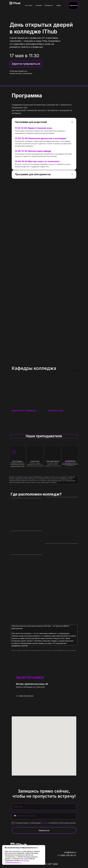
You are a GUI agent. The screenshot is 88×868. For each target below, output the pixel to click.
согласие (45, 823)
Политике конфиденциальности (17, 861)
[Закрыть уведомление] (44, 847)
